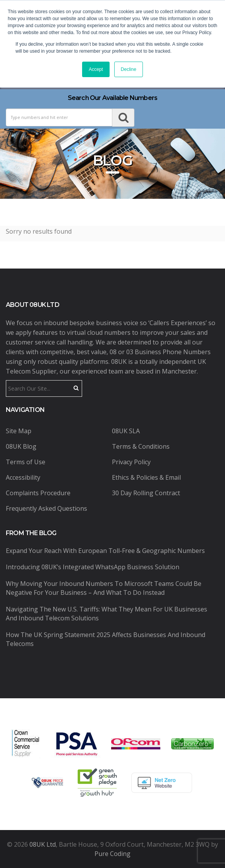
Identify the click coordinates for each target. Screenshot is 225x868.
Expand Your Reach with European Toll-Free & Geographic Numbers (105, 551)
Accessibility (23, 477)
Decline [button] (129, 69)
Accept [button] (96, 69)
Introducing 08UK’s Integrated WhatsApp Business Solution (93, 567)
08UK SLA (126, 431)
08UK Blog (21, 446)
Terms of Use (26, 462)
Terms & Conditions (141, 446)
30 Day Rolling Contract (146, 493)
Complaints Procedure (38, 493)
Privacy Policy (131, 462)
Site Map (19, 431)
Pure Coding (112, 854)
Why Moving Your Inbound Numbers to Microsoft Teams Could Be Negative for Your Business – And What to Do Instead (104, 588)
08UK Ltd (43, 844)
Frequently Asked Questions (46, 508)
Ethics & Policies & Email (146, 477)
